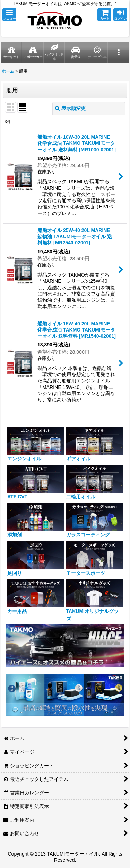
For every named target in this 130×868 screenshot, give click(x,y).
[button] (9, 15)
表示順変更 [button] (70, 108)
